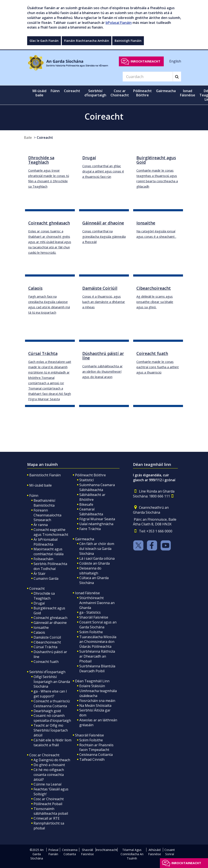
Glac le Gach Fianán (44, 41)
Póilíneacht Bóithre (90, 475)
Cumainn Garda (46, 578)
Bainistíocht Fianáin (45, 475)
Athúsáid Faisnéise (155, 852)
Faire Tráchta (90, 529)
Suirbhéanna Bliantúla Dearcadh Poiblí (97, 669)
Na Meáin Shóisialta (95, 706)
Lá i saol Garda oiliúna (97, 558)
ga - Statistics (90, 612)
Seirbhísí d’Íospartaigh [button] (95, 93)
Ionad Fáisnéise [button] (188, 93)
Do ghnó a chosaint (49, 765)
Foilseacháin (43, 559)
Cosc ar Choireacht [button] (120, 93)
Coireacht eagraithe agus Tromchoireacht (51, 532)
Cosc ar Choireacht (44, 755)
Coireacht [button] (73, 91)
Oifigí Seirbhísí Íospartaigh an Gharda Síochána (52, 682)
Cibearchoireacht (47, 642)
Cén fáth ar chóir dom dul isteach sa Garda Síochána (97, 549)
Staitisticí (86, 480)
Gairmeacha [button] (166, 91)
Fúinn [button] (55, 91)
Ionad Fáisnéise (87, 593)
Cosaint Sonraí (170, 852)
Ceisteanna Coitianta (96, 755)
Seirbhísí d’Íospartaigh (47, 672)
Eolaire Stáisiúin (92, 686)
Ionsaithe (41, 627)
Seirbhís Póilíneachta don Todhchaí (50, 566)
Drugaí (39, 603)
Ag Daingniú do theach (52, 760)
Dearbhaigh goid (47, 711)
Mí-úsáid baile (39, 93)
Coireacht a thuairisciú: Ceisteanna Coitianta (52, 704)
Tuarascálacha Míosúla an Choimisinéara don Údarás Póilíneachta (98, 642)
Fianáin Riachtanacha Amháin (87, 41)
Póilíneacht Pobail (48, 804)
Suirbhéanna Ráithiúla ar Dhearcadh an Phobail (97, 656)
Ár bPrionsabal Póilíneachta (46, 542)
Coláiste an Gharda (94, 563)
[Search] (148, 77)
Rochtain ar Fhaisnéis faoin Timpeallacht (96, 747)
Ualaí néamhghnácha (96, 524)
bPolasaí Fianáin (119, 23)
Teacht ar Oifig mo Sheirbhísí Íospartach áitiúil (51, 730)
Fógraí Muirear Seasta (97, 519)
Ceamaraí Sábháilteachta (91, 512)
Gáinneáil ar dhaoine (50, 623)
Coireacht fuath (46, 662)
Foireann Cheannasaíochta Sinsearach (47, 515)
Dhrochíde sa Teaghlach (44, 596)
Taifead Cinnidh (92, 759)
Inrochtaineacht (145, 61)
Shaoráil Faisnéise (94, 617)
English (175, 61)
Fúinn (34, 496)
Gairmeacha (85, 539)
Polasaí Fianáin (53, 852)
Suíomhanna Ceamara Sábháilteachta (97, 487)
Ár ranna (41, 525)
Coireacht (45, 138)
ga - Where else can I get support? (50, 694)
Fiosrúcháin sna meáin (97, 701)
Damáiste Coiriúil (47, 637)
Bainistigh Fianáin (128, 41)
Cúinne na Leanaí (47, 784)
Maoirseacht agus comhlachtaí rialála (49, 551)
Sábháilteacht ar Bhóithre (92, 497)
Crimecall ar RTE (47, 818)
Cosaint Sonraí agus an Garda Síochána (98, 625)
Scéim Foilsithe (91, 632)
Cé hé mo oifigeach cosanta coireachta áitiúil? (49, 775)
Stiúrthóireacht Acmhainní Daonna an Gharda (97, 603)
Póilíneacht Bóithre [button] (142, 93)
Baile (28, 138)
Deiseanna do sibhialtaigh (90, 571)
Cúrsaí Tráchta (45, 647)
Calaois (39, 632)
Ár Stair (40, 574)
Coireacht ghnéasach (50, 618)
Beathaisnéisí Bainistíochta (44, 503)
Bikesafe (86, 504)
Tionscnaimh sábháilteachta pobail (51, 811)
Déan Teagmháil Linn (92, 681)
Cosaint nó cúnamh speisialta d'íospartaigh (52, 718)
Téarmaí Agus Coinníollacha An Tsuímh (132, 854)
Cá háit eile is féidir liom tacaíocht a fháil (52, 743)
